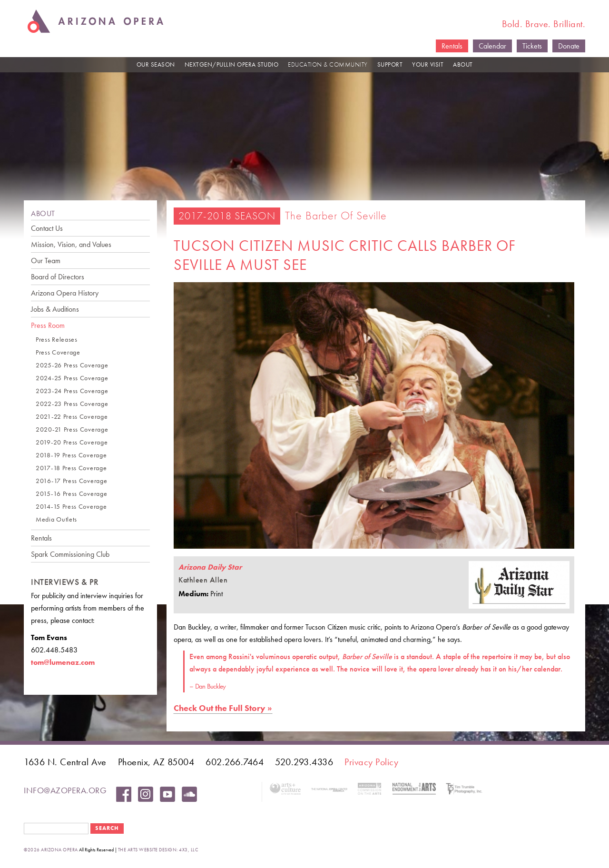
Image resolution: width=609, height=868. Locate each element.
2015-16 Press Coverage (71, 494)
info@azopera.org (65, 790)
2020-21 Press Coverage (72, 429)
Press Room (48, 325)
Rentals (452, 46)
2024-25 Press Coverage (72, 378)
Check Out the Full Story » (223, 708)
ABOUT (463, 64)
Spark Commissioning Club (70, 554)
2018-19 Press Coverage (71, 455)
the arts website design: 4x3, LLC (158, 850)
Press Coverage (58, 352)
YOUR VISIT (428, 64)
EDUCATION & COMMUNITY (328, 64)
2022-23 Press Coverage (72, 404)
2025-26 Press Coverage (72, 365)
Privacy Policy (371, 762)
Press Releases (57, 340)
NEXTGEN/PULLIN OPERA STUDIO (232, 64)
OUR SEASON (156, 64)
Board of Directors (58, 277)
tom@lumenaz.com (63, 662)
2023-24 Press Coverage (72, 391)
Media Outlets (56, 519)
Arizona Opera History (65, 293)
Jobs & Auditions (55, 309)
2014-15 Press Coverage (71, 507)
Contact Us (47, 228)
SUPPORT (390, 64)
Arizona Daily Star (210, 567)
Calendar (492, 46)
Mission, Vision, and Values (71, 244)
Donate (569, 46)
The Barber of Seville (336, 215)
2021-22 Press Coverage (72, 417)
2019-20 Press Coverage (72, 442)
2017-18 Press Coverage (71, 468)
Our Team (46, 261)
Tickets (532, 46)
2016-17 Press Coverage (71, 481)
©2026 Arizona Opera (51, 850)
